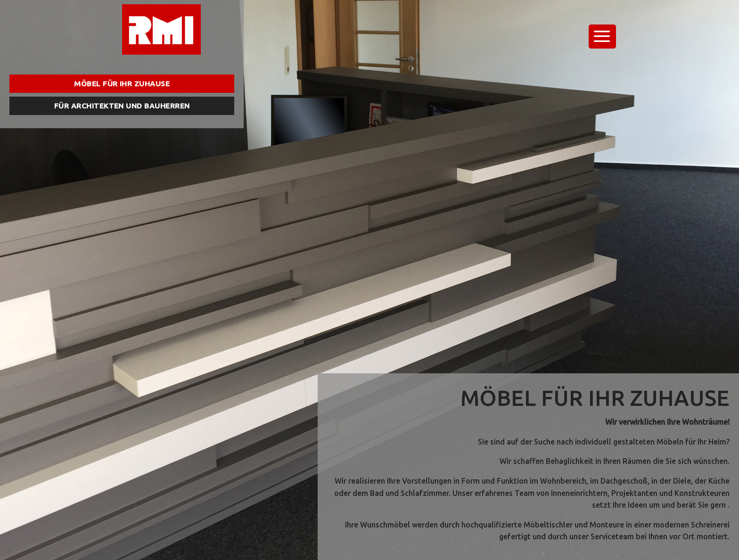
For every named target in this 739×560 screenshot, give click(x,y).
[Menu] (603, 37)
